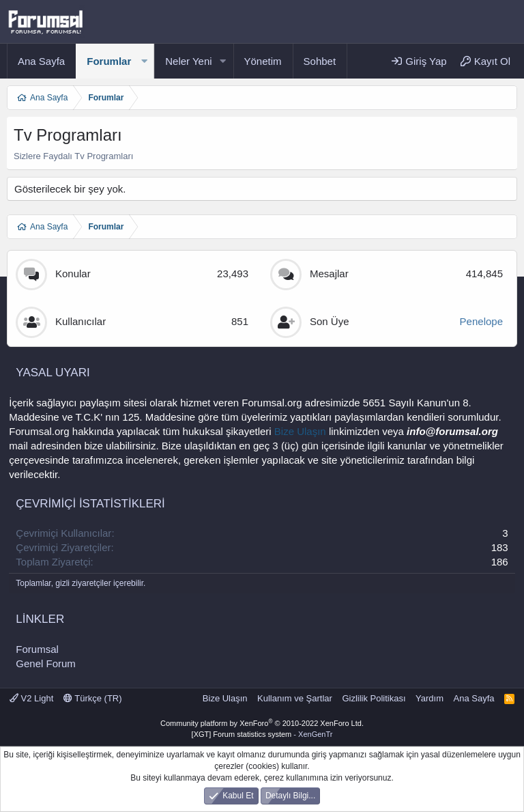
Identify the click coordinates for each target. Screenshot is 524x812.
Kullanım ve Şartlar (295, 698)
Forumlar (109, 61)
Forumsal (37, 649)
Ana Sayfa (41, 61)
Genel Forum (46, 663)
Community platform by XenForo (262, 723)
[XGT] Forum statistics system (262, 734)
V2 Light (31, 698)
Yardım (430, 698)
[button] (144, 61)
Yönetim (263, 61)
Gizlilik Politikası (374, 698)
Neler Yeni (188, 61)
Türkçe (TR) (93, 698)
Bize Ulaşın (300, 431)
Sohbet (320, 61)
